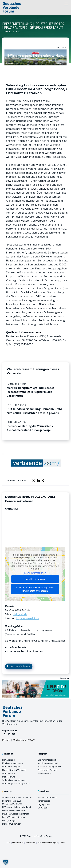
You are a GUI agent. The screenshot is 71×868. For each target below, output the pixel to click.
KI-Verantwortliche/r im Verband (16, 807)
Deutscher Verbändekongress (16, 814)
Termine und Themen (47, 770)
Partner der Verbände (47, 797)
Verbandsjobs (44, 801)
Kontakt (6, 740)
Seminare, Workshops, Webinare (17, 797)
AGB (8, 843)
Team (62, 843)
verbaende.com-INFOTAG (14, 810)
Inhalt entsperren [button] (35, 579)
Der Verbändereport (47, 760)
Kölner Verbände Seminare (14, 817)
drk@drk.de (20, 614)
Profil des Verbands (19, 666)
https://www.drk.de (28, 618)
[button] (6, 862)
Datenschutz (18, 843)
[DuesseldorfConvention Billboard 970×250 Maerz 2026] (35, 51)
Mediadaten (19, 740)
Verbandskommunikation (13, 780)
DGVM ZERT (43, 808)
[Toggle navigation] (67, 4)
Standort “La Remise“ (12, 824)
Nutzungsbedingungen (47, 843)
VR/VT (32, 740)
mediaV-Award (44, 773)
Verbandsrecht (9, 773)
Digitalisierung (9, 777)
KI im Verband (8, 760)
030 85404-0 (22, 610)
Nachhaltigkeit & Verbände (14, 770)
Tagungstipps (44, 804)
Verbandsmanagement (12, 766)
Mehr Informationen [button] (35, 573)
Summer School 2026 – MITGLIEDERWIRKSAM (12, 802)
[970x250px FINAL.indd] (35, 682)
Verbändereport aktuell (48, 763)
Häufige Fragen (9, 820)
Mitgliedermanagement (13, 763)
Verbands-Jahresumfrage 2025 (16, 783)
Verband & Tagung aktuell (49, 766)
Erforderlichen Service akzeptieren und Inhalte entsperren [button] (35, 589)
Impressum (30, 843)
